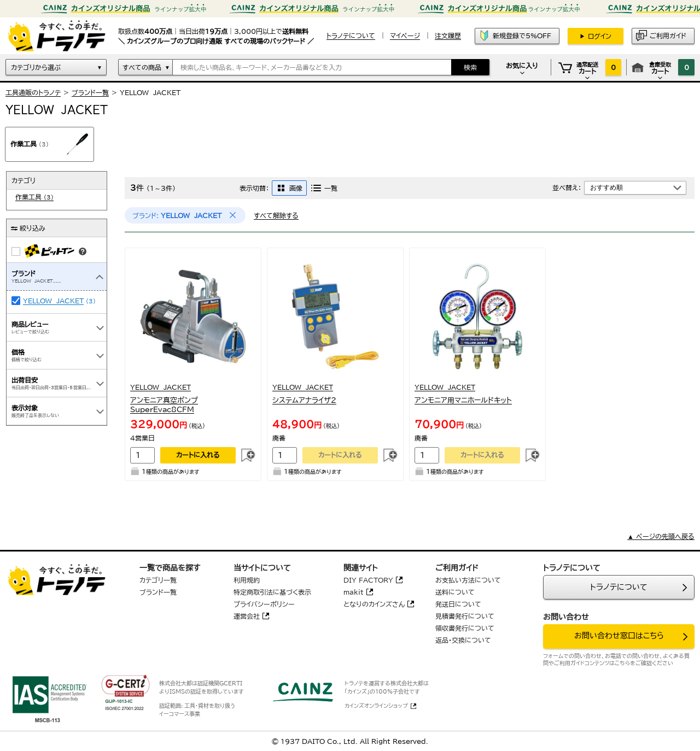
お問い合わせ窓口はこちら (619, 636)
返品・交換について (463, 640)
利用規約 (247, 580)
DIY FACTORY (368, 580)
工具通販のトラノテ (33, 92)
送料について (455, 592)
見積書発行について (465, 616)
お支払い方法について (468, 580)
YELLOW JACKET (53, 301)
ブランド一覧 (90, 92)
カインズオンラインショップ (376, 706)
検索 (470, 67)
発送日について (458, 604)
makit (354, 592)
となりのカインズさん (374, 604)
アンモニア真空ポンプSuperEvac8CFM (164, 405)
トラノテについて (619, 587)
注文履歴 (448, 36)
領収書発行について (465, 628)
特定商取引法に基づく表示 (272, 592)
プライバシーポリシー (264, 604)
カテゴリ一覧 (158, 580)
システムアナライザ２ (304, 400)
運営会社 (247, 616)
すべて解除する (276, 215)
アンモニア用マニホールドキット (463, 400)
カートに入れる (198, 455)
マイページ (405, 36)
